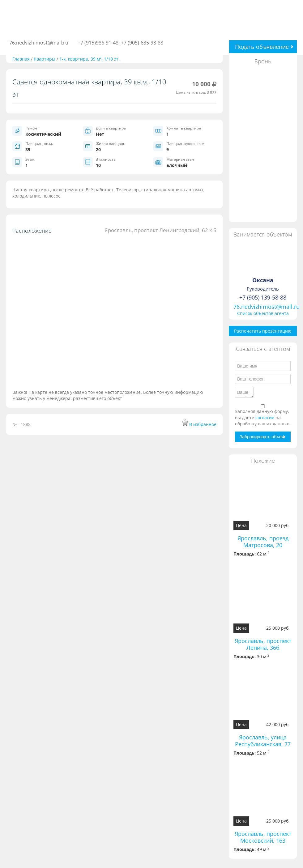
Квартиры (45, 59)
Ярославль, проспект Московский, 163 (263, 837)
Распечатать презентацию (263, 331)
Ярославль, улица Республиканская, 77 (263, 741)
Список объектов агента (263, 313)
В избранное (203, 424)
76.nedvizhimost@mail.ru (39, 43)
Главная (21, 59)
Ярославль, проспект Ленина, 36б (263, 644)
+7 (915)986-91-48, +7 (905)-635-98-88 (120, 43)
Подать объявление (262, 47)
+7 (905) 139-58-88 (263, 297)
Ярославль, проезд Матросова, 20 (263, 542)
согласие (265, 417)
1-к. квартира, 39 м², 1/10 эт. (90, 59)
